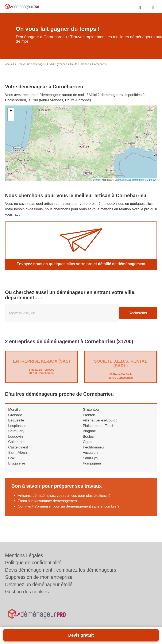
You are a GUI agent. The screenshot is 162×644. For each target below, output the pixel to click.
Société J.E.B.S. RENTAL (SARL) (121, 363)
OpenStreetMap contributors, (130, 180)
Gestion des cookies (27, 592)
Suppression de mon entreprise (39, 577)
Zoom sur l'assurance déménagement (48, 501)
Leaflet (97, 180)
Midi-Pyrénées (58, 64)
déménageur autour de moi (62, 95)
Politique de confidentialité (33, 563)
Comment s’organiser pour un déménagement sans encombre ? (69, 506)
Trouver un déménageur (32, 64)
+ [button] (11, 111)
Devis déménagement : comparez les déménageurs (61, 570)
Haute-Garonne (80, 64)
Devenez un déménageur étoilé (39, 585)
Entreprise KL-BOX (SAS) (41, 361)
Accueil (9, 64)
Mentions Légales (24, 555)
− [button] (11, 117)
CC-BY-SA (150, 180)
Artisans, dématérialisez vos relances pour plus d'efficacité (64, 496)
